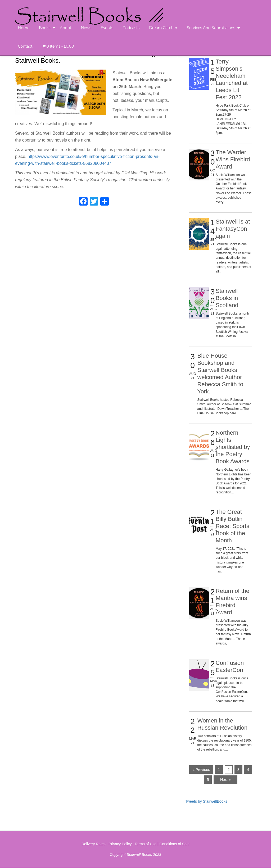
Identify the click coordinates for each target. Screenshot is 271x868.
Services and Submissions (211, 28)
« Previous (201, 770)
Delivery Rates (94, 844)
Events (107, 28)
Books (45, 28)
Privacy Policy (120, 844)
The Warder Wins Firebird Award (233, 159)
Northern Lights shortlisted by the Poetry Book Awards (233, 447)
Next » (225, 780)
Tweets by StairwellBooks (206, 801)
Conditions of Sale (175, 844)
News (86, 28)
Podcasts (131, 28)
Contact (25, 46)
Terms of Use (146, 844)
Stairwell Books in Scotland (227, 298)
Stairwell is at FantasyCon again (233, 229)
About (66, 28)
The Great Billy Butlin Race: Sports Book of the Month (232, 526)
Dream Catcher (163, 28)
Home (24, 28)
